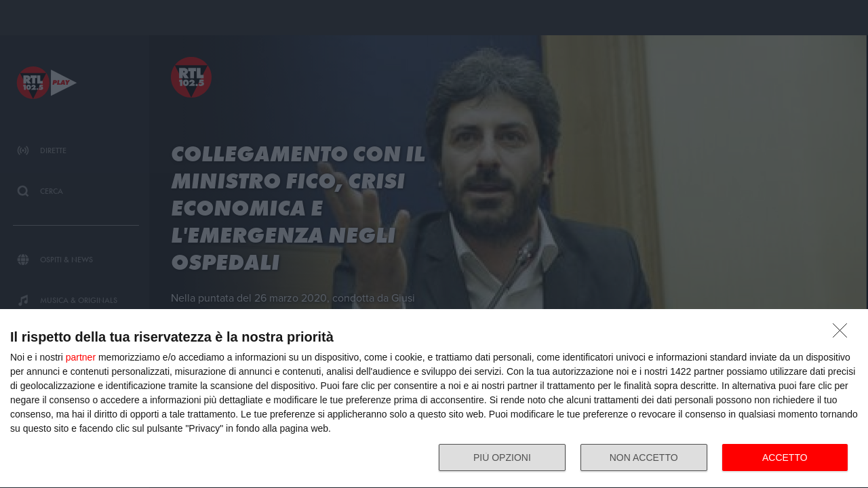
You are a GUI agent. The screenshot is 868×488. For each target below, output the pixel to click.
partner (81, 357)
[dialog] (434, 399)
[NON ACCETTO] (844, 334)
